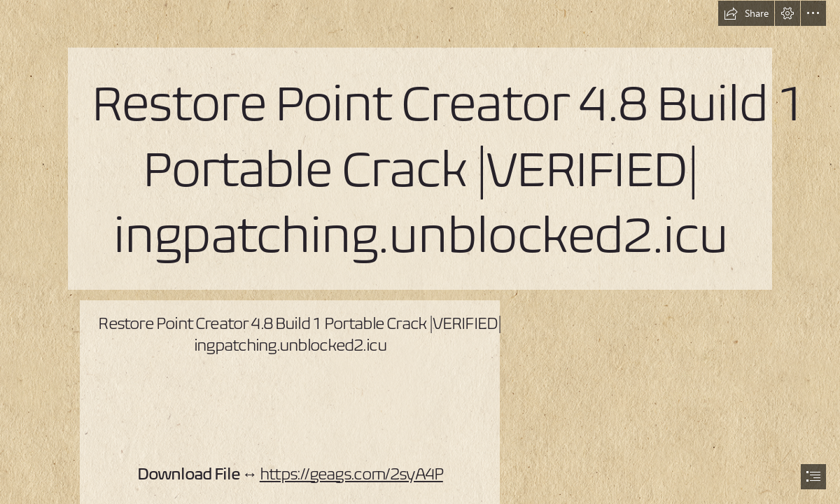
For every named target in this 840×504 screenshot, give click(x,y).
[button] (746, 13)
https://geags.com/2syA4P (351, 474)
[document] (420, 252)
